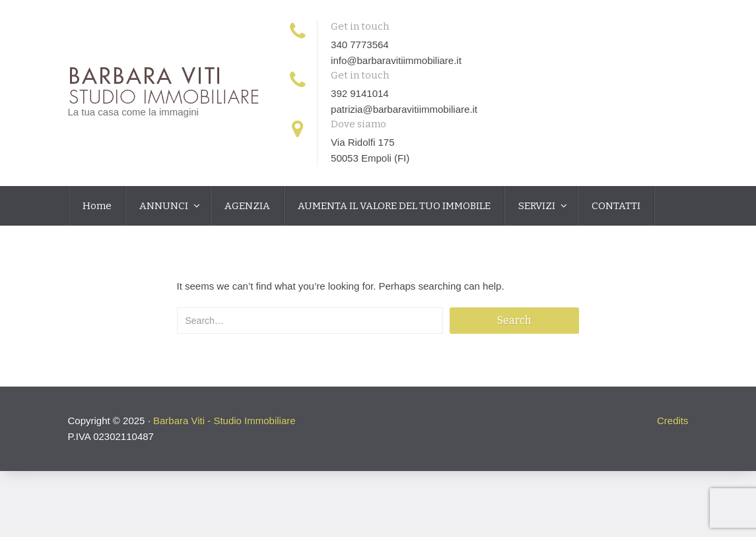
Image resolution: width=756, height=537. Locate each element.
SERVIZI (538, 206)
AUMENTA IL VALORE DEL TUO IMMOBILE (394, 206)
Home (97, 206)
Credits (673, 421)
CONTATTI (616, 206)
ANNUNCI (165, 206)
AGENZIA (247, 206)
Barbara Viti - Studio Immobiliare (224, 421)
